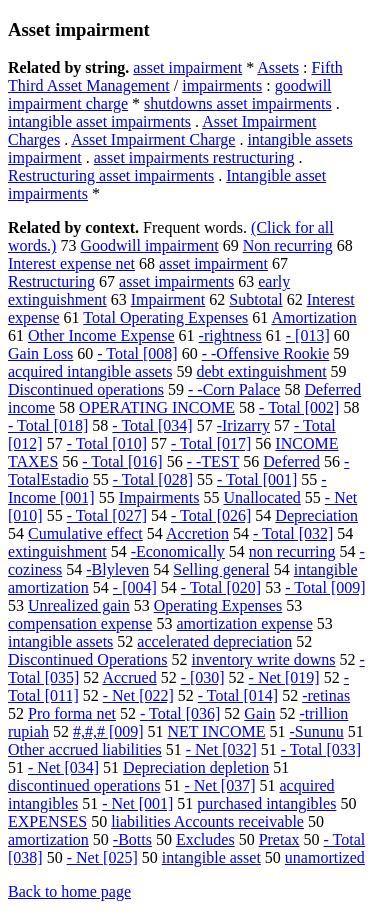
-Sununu (316, 731)
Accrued (129, 677)
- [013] (308, 335)
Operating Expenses (218, 605)
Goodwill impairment (149, 245)
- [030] (203, 677)
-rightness (230, 335)
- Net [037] (219, 785)
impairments (222, 85)
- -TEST (213, 461)
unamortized (325, 857)
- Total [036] (180, 713)
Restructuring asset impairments (111, 175)
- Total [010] (107, 443)
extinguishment (57, 551)
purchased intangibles (266, 803)
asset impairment (187, 67)
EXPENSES (47, 821)
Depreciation (316, 515)
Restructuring (51, 281)
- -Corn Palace (234, 389)
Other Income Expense (101, 335)
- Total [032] (293, 533)
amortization (48, 839)
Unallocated (262, 497)
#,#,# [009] (108, 731)
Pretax (279, 839)
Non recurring (288, 245)
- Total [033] (321, 749)
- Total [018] (48, 425)
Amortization (313, 317)
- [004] (135, 587)
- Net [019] (284, 677)
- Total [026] (211, 515)
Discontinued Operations (88, 659)
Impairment (168, 299)
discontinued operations (84, 785)
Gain (259, 713)
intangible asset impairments (99, 121)
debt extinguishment (261, 371)
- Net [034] (63, 767)
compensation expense (80, 623)
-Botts (132, 839)
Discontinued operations (86, 389)
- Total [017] (211, 443)
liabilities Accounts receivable (207, 821)
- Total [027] (107, 515)
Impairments (159, 497)
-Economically (178, 551)
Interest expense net (71, 263)
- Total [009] (325, 587)
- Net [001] (137, 803)
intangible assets (60, 641)
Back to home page (69, 891)
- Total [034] (152, 425)
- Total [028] (153, 479)
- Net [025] (102, 857)
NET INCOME (217, 731)
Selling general (221, 569)
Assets (278, 67)
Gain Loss (40, 353)
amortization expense (244, 623)
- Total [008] (137, 353)
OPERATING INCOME (157, 407)
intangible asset (211, 857)
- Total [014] (238, 695)
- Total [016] (122, 461)
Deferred (291, 461)
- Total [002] (299, 407)
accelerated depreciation (214, 641)
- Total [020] (221, 587)
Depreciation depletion (196, 767)
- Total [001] (257, 479)
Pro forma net (72, 713)
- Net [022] (138, 695)
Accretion (197, 533)
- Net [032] (221, 749)
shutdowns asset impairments (238, 103)
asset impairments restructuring (194, 157)
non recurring (292, 551)
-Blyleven (117, 569)
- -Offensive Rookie (266, 353)
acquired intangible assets (90, 371)
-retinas (326, 695)
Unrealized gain (79, 605)
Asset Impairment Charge (153, 139)
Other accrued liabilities (85, 749)
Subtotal (255, 299)
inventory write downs (264, 659)
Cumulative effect (85, 533)
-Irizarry (243, 425)
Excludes (205, 839)
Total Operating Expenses (165, 317)
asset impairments (176, 281)
